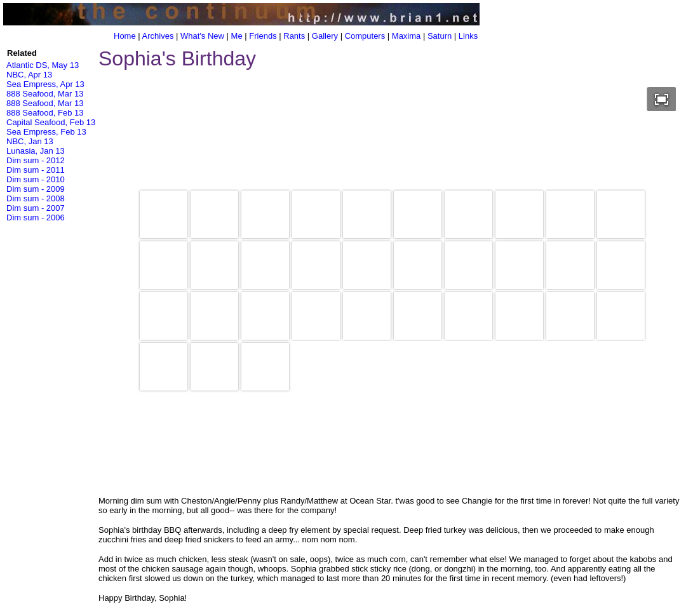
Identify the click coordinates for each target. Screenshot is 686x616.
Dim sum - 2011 (36, 170)
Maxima (407, 36)
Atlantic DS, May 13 (43, 65)
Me (237, 36)
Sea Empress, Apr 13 (45, 84)
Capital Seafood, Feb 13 (51, 122)
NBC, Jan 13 (30, 141)
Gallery (325, 36)
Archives (158, 36)
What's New (202, 36)
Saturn (440, 36)
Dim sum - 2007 (36, 208)
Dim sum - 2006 (36, 218)
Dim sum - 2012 (36, 160)
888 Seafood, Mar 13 (45, 94)
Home (125, 36)
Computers (365, 36)
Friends (263, 36)
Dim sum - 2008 (36, 198)
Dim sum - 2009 (36, 189)
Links (468, 36)
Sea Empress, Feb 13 (46, 132)
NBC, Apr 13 (29, 75)
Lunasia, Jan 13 (36, 151)
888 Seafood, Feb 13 (45, 113)
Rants (294, 36)
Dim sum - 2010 (36, 179)
